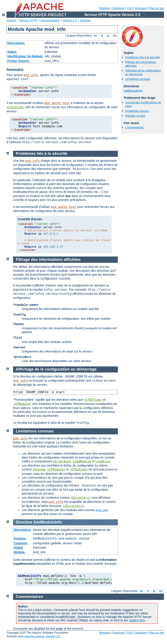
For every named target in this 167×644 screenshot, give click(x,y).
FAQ (130, 8)
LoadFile (103, 462)
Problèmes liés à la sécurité (143, 57)
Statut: (12, 52)
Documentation (50, 20)
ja (108, 36)
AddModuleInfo (133, 91)
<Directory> (81, 498)
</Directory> (73, 506)
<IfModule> (22, 404)
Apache (11, 20)
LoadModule (82, 462)
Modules (104, 8)
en (95, 36)
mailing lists (137, 620)
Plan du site (157, 8)
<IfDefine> (93, 400)
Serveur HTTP (28, 20)
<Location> (16, 107)
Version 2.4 (70, 20)
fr (102, 36)
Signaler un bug (135, 116)
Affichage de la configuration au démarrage (56, 369)
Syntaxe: (20, 538)
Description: (16, 43)
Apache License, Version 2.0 (42, 636)
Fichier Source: (18, 61)
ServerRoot (62, 462)
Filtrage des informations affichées (48, 260)
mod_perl (102, 510)
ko (115, 36)
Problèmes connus (137, 111)
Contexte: (21, 543)
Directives (118, 8)
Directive (24, 522)
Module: (20, 552)
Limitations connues (138, 79)
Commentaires (134, 127)
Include (39, 470)
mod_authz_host (57, 103)
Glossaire (141, 8)
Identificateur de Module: (25, 56)
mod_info (31, 75)
